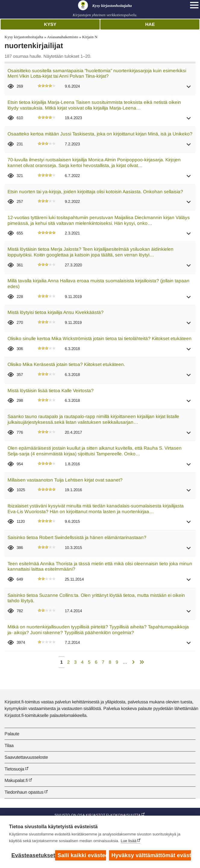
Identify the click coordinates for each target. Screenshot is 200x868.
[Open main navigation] (194, 5)
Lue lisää (129, 841)
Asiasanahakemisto (63, 37)
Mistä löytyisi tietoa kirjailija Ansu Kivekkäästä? (56, 312)
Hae (150, 24)
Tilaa (9, 745)
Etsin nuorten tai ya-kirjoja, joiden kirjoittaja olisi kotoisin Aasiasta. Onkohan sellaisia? (95, 192)
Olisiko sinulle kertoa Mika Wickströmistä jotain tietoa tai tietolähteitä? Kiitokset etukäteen (100, 338)
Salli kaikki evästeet (82, 855)
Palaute (12, 734)
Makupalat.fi (16, 780)
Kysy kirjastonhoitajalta (24, 37)
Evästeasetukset (32, 855)
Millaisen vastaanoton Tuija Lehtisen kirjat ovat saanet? (65, 480)
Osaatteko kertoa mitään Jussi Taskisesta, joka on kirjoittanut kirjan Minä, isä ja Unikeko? (100, 134)
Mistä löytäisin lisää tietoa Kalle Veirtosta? (51, 391)
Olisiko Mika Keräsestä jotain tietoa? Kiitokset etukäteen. (66, 364)
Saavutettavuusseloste (26, 757)
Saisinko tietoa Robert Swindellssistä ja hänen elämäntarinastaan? (77, 537)
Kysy (50, 24)
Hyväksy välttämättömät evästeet (151, 855)
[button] (189, 89)
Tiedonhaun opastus (24, 792)
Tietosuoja (14, 769)
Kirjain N (90, 37)
